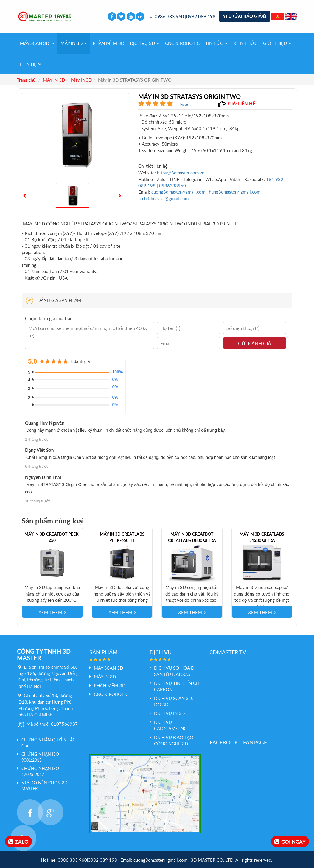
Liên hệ (31, 64)
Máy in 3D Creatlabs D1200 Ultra (262, 537)
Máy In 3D (81, 80)
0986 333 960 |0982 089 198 (183, 16)
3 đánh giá (80, 361)
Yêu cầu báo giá (245, 16)
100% (116, 372)
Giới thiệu (277, 43)
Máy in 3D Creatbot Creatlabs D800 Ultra (192, 537)
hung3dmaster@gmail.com (235, 192)
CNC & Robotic (182, 43)
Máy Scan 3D (37, 43)
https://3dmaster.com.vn (181, 173)
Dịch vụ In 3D (169, 713)
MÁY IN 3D (74, 43)
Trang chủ (26, 80)
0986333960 (172, 186)
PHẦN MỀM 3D (108, 43)
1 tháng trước (37, 439)
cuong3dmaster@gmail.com (178, 192)
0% (115, 380)
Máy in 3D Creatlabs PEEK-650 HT (122, 537)
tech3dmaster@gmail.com (163, 198)
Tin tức (216, 43)
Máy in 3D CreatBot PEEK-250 (52, 537)
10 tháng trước (38, 501)
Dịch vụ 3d (145, 43)
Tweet (185, 104)
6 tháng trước (37, 466)
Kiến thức (245, 43)
